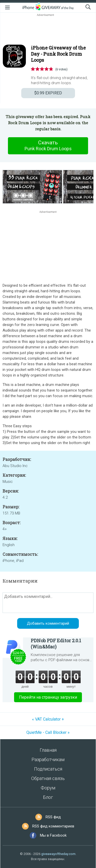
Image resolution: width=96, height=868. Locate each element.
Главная (48, 750)
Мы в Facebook (53, 835)
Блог (48, 797)
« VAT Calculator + (48, 719)
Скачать (48, 146)
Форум (48, 788)
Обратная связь (48, 778)
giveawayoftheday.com (58, 854)
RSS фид (53, 817)
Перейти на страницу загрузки (48, 697)
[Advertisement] (48, 30)
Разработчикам (48, 759)
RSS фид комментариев (53, 826)
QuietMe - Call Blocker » (48, 732)
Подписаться (48, 769)
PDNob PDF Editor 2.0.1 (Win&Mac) (56, 644)
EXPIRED (48, 93)
